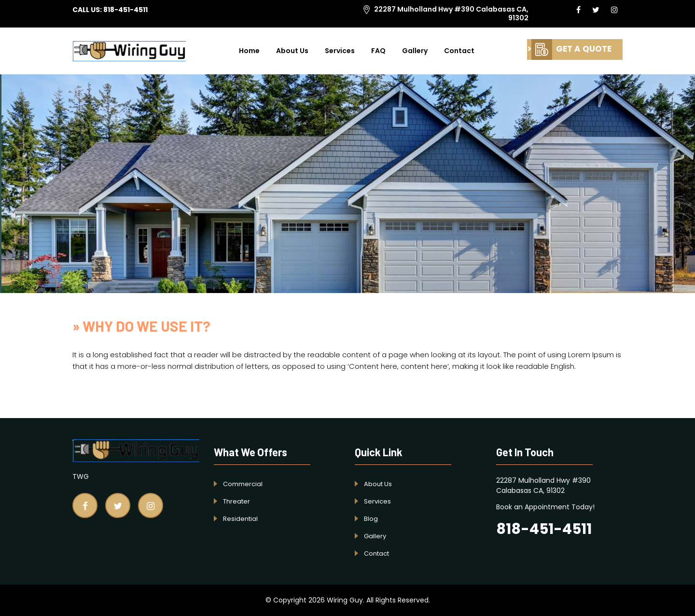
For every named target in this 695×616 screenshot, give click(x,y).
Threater (236, 501)
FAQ (378, 51)
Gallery (415, 51)
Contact (459, 51)
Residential (240, 519)
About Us (292, 51)
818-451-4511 (125, 10)
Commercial (243, 484)
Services (340, 51)
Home (249, 51)
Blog (371, 519)
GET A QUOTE (571, 49)
